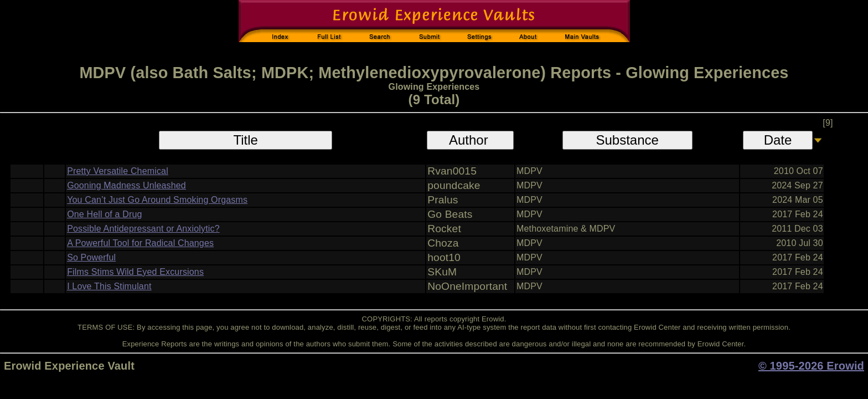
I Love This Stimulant (109, 286)
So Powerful (91, 257)
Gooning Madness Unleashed (126, 185)
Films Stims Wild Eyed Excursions (135, 272)
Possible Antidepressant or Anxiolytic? (143, 229)
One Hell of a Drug (104, 214)
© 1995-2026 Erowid (811, 366)
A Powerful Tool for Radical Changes (140, 243)
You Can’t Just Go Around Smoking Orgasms (157, 200)
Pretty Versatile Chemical (118, 171)
